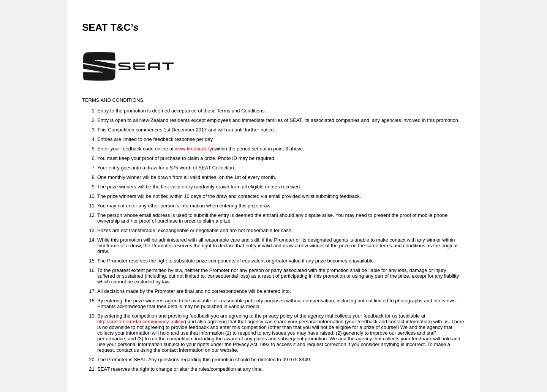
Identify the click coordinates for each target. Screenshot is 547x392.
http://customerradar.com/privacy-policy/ (141, 322)
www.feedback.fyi (194, 149)
